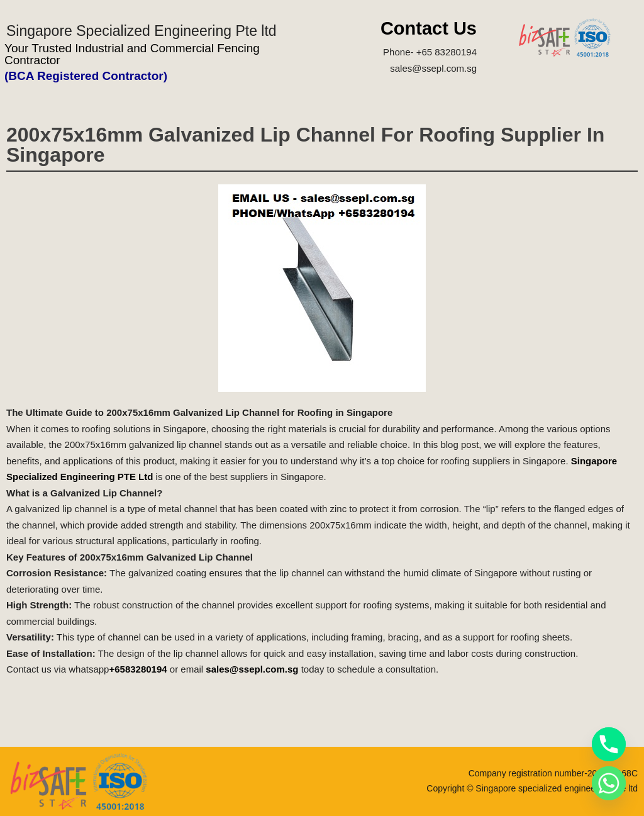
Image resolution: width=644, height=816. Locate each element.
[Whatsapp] (609, 783)
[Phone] (609, 744)
